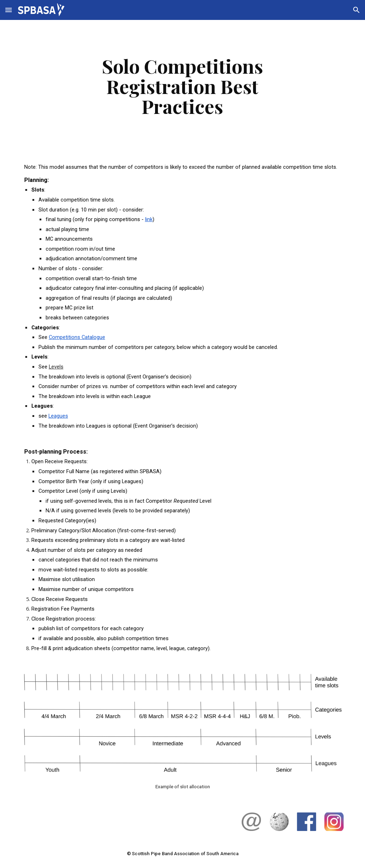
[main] (182, 86)
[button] (9, 10)
